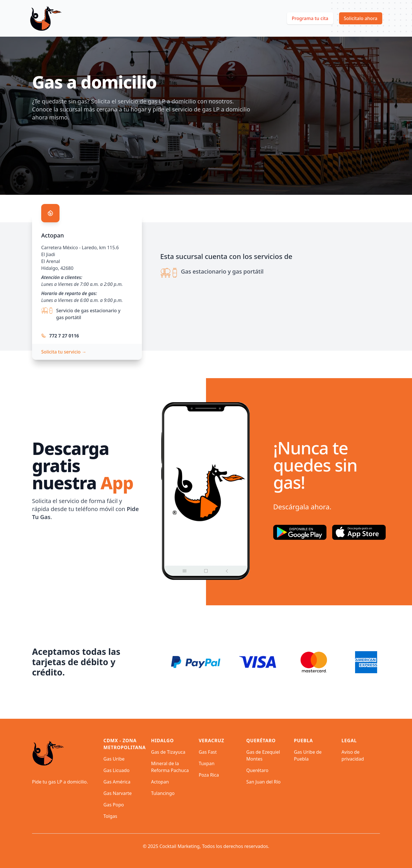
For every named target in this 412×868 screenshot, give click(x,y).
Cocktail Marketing (179, 846)
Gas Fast (208, 752)
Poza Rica (209, 775)
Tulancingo (163, 793)
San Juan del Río (264, 782)
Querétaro (257, 770)
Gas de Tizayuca (168, 752)
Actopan (160, 782)
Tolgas (110, 816)
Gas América (117, 782)
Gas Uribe (114, 759)
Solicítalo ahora (361, 18)
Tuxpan (206, 763)
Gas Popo (114, 805)
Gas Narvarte (118, 793)
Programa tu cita (310, 18)
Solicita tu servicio (64, 352)
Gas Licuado (117, 770)
